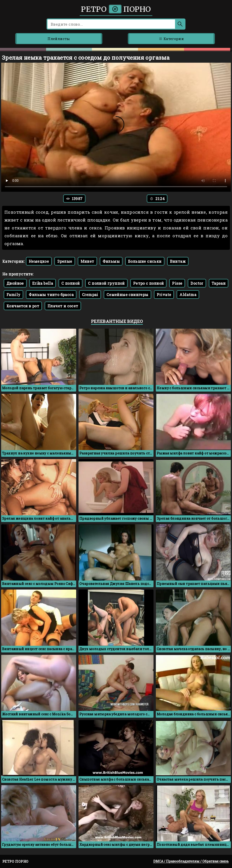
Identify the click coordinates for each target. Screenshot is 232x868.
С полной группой (106, 283)
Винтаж (178, 261)
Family (13, 295)
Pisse (177, 283)
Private (164, 295)
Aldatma (188, 295)
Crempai (90, 295)
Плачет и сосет (63, 306)
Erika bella (43, 283)
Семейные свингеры (127, 295)
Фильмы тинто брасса (51, 295)
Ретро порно (116, 9)
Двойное (15, 283)
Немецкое (39, 261)
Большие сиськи (145, 261)
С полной (71, 283)
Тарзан (219, 283)
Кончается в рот (23, 306)
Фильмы (111, 261)
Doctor (197, 283)
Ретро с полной (149, 283)
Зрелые (65, 261)
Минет (87, 261)
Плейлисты (59, 39)
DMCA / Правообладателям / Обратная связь (191, 861)
